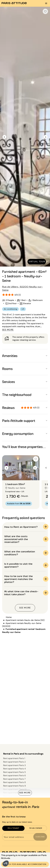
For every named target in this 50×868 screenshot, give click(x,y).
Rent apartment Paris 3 (14, 765)
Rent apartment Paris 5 (14, 772)
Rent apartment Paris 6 (14, 775)
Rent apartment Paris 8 (14, 782)
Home (9, 617)
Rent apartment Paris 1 (14, 758)
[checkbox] (45, 11)
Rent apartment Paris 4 (14, 769)
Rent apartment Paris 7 (14, 779)
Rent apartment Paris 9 (14, 786)
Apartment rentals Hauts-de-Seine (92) (25, 620)
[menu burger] (46, 3)
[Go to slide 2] (21, 475)
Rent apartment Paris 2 (14, 762)
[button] (6, 863)
